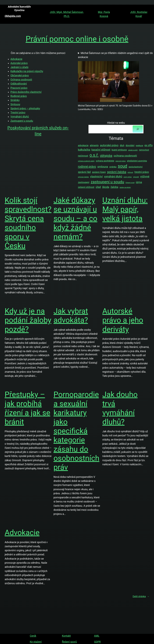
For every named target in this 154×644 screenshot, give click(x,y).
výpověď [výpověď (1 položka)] (136, 177)
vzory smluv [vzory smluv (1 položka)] (128, 177)
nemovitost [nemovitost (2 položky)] (144, 150)
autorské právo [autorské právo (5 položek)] (109, 145)
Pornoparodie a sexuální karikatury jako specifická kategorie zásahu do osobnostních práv (76, 431)
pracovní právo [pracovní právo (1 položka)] (121, 161)
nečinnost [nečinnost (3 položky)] (83, 156)
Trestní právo (18, 113)
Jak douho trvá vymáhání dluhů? (120, 408)
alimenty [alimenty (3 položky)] (94, 145)
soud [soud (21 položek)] (123, 166)
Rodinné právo (19, 96)
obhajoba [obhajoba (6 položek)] (106, 156)
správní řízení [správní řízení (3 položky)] (99, 172)
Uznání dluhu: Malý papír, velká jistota (125, 209)
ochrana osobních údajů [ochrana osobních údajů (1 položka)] (86, 161)
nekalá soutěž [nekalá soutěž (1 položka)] (133, 150)
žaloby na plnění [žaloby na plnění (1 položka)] (125, 187)
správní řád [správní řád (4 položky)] (84, 172)
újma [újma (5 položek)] (139, 182)
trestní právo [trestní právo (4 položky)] (142, 172)
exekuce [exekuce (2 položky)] (140, 146)
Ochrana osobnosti (21, 80)
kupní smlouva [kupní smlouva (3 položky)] (119, 150)
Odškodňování (19, 84)
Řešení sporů (69, 642)
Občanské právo (20, 76)
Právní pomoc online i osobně (77, 39)
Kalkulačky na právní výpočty (27, 71)
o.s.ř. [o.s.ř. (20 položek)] (94, 155)
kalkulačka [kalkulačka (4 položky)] (84, 150)
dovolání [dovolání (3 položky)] (130, 145)
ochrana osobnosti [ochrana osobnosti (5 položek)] (125, 156)
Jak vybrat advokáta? (71, 316)
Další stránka (141, 596)
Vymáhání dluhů (20, 117)
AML (97, 636)
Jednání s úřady (19, 67)
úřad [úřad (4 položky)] (98, 187)
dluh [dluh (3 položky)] (122, 145)
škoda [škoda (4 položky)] (106, 187)
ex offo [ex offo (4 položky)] (149, 145)
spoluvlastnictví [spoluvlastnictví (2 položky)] (136, 167)
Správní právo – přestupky (25, 108)
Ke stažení (36, 642)
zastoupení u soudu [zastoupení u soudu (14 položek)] (107, 182)
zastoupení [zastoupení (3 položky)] (84, 182)
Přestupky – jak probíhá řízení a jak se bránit (27, 408)
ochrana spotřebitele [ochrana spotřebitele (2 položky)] (105, 161)
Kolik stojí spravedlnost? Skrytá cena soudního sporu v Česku (28, 223)
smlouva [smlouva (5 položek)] (103, 167)
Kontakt (66, 636)
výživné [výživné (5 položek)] (145, 176)
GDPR (97, 642)
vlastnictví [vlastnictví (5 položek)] (96, 176)
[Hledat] (138, 129)
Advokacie (16, 59)
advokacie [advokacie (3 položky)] (83, 145)
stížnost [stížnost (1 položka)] (130, 172)
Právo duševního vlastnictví (26, 92)
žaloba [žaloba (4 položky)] (114, 187)
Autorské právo (19, 63)
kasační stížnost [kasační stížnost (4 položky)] (101, 150)
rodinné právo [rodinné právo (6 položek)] (87, 167)
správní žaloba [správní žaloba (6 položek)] (117, 172)
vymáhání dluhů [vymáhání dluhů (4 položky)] (113, 176)
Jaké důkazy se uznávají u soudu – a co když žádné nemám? (75, 218)
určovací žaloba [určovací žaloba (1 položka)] (83, 177)
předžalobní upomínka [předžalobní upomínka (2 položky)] (137, 161)
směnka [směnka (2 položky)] (113, 167)
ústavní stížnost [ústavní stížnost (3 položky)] (86, 187)
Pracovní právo (19, 88)
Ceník (33, 636)
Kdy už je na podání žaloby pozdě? (28, 320)
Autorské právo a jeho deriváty (123, 320)
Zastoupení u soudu (22, 121)
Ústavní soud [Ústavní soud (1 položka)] (130, 183)
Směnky (15, 100)
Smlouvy (15, 104)
